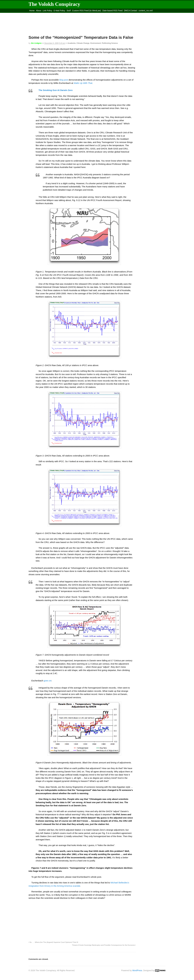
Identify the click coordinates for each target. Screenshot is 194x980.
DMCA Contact (131, 11)
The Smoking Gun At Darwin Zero (56, 90)
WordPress (137, 970)
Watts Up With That (83, 83)
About (39, 11)
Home (32, 11)
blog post (64, 80)
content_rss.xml (146, 11)
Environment (96, 43)
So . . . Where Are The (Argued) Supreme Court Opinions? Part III (53, 942)
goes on (48, 681)
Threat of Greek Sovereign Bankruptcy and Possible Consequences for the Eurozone (104, 945)
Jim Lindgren (36, 43)
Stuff (69, 11)
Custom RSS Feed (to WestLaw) (87, 11)
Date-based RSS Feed (112, 11)
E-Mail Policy (59, 11)
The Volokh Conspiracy (54, 4)
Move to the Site (44, 14)
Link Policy (47, 11)
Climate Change (83, 43)
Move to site (70, 14)
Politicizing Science (110, 43)
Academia (72, 43)
